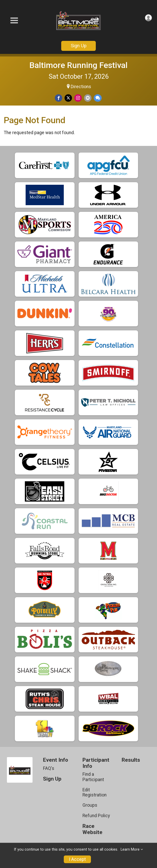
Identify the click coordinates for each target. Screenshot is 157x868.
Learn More (130, 849)
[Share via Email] (88, 98)
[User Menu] (148, 18)
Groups (90, 805)
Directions (81, 87)
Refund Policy (96, 816)
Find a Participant (93, 777)
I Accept (77, 859)
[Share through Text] (98, 98)
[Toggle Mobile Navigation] (14, 21)
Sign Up (79, 46)
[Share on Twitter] (68, 98)
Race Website (92, 829)
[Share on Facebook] (59, 98)
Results (131, 760)
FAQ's (49, 768)
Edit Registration (95, 792)
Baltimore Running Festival (78, 65)
